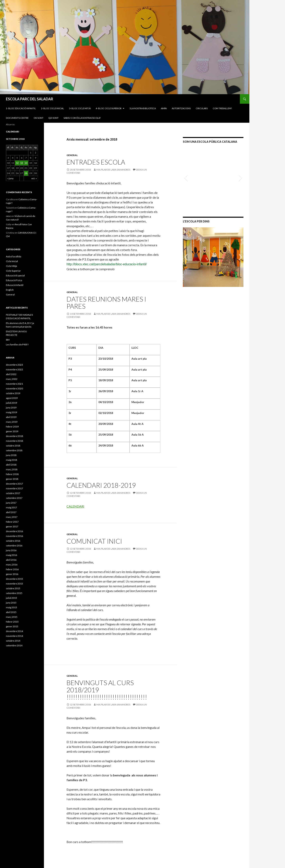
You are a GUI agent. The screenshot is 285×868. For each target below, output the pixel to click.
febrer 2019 (12, 427)
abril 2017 (11, 512)
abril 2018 (11, 465)
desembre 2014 (14, 631)
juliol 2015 (11, 598)
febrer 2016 (12, 569)
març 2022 (12, 379)
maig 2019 (11, 412)
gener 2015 (12, 626)
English (10, 290)
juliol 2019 (11, 403)
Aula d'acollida (14, 256)
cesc (8, 216)
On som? (38, 118)
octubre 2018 (13, 446)
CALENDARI (75, 506)
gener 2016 (12, 574)
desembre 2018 (14, 436)
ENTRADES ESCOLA (96, 162)
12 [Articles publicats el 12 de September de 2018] (17, 163)
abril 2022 (11, 374)
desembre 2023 (14, 365)
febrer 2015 (12, 622)
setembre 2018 (14, 450)
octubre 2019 (13, 393)
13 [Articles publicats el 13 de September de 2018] (22, 163)
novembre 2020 (14, 388)
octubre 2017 (13, 493)
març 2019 (12, 422)
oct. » (34, 178)
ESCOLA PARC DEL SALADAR (29, 99)
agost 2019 (12, 398)
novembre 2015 (14, 584)
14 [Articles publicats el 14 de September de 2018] (26, 163)
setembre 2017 (14, 498)
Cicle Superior (13, 271)
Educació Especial (15, 275)
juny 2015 (11, 603)
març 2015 (12, 617)
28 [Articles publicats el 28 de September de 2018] (26, 173)
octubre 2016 (13, 541)
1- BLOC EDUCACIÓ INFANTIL (21, 108)
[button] (186, 177)
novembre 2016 (14, 536)
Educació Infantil (15, 285)
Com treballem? (222, 108)
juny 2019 (11, 408)
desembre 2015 (14, 579)
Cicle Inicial (12, 261)
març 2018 (12, 469)
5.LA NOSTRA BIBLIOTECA (143, 108)
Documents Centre (17, 118)
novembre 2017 (14, 488)
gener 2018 (12, 479)
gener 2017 (12, 526)
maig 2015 (11, 607)
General (72, 155)
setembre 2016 (14, 546)
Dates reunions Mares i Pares (106, 303)
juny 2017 (11, 503)
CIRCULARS (202, 108)
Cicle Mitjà (11, 266)
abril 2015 (11, 612)
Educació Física (14, 280)
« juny (10, 178)
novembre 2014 (14, 636)
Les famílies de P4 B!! (17, 344)
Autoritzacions (181, 108)
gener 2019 (12, 431)
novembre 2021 (14, 384)
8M (8, 340)
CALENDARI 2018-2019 (101, 485)
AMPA (164, 108)
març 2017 (12, 517)
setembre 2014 (14, 645)
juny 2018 (11, 455)
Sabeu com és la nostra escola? (82, 118)
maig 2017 (11, 507)
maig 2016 (11, 555)
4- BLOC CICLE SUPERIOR (109, 108)
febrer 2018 (12, 474)
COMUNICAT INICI (94, 541)
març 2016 (12, 565)
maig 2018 (11, 460)
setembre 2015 (14, 593)
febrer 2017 (12, 522)
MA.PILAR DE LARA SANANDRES (113, 170)
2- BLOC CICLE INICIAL (52, 108)
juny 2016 (11, 550)
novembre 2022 (14, 369)
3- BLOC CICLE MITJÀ (80, 108)
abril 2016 (11, 560)
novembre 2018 (14, 441)
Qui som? (53, 118)
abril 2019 (11, 417)
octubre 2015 (13, 588)
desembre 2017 (14, 484)
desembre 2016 (14, 531)
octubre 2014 (13, 641)
